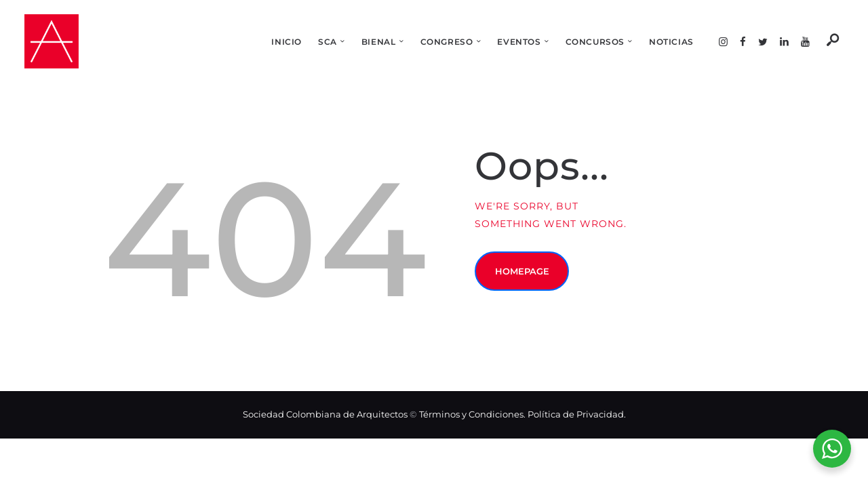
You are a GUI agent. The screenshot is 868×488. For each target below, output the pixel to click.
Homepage (526, 274)
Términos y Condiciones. (473, 414)
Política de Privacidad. (577, 414)
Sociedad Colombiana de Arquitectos (325, 414)
